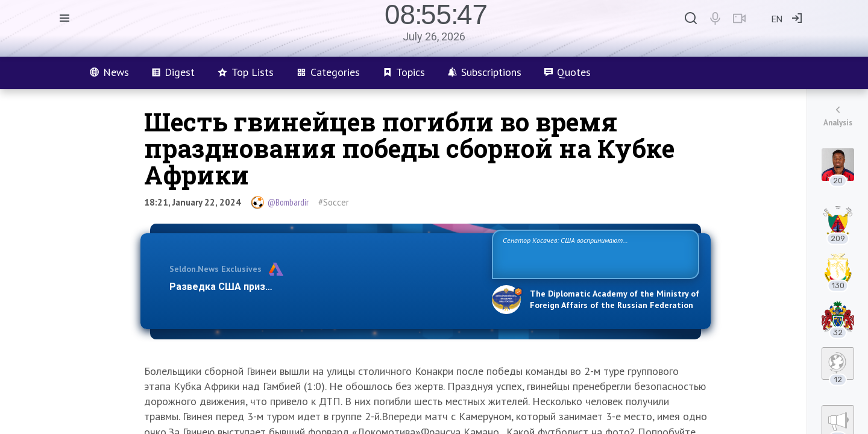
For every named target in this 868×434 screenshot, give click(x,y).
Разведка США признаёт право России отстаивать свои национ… (324, 287)
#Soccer (334, 202)
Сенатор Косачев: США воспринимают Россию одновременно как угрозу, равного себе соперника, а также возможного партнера (594, 253)
